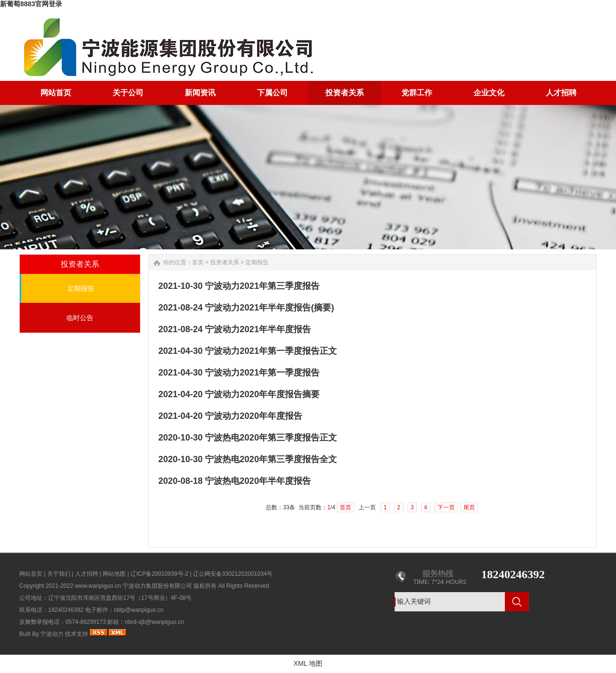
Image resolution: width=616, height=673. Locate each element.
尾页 (469, 507)
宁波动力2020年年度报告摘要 (262, 394)
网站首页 (31, 574)
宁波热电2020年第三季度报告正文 (271, 438)
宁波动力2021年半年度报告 (258, 329)
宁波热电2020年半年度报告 (258, 481)
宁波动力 (52, 634)
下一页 (446, 507)
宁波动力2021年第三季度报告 (262, 286)
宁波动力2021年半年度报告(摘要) (269, 308)
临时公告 (80, 318)
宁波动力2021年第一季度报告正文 (271, 351)
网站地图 (114, 574)
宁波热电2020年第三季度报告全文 (271, 459)
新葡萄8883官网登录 (31, 4)
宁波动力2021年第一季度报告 (262, 373)
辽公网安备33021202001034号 (233, 574)
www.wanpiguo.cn (98, 586)
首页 (198, 262)
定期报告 (81, 288)
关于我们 (59, 574)
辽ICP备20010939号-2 (159, 574)
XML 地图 (308, 663)
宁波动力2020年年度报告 (254, 416)
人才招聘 (87, 574)
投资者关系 (225, 262)
